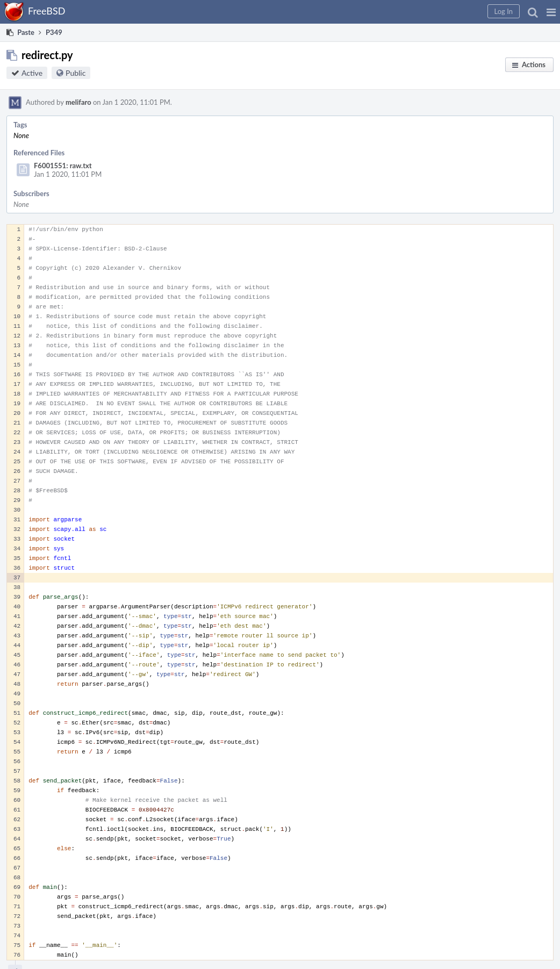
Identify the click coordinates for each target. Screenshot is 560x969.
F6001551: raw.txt (63, 166)
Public (76, 73)
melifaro (78, 102)
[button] (551, 12)
